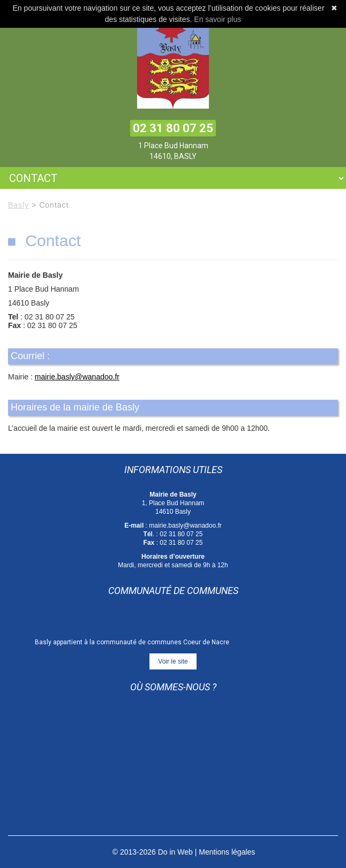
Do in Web (175, 852)
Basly (18, 205)
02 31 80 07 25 (173, 128)
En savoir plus (217, 19)
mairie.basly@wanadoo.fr (77, 377)
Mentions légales (227, 852)
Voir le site (173, 661)
